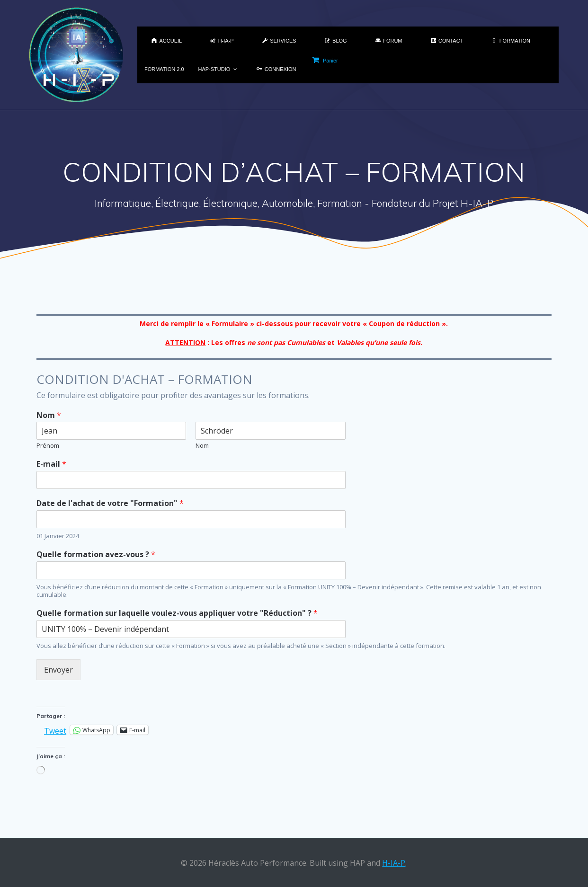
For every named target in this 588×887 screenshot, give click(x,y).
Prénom (48, 446)
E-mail (51, 464)
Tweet (55, 730)
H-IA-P (394, 863)
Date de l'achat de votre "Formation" (110, 503)
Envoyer (58, 670)
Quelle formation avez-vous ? (96, 554)
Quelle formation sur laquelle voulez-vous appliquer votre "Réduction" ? (177, 613)
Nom (49, 415)
